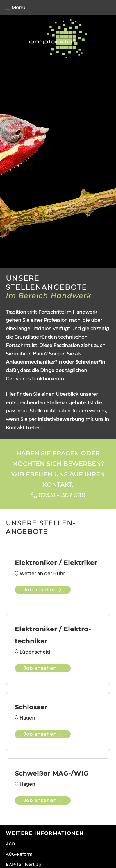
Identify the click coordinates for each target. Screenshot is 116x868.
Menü (16, 8)
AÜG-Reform (19, 854)
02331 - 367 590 (62, 495)
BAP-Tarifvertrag (24, 864)
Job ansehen (43, 590)
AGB (10, 844)
